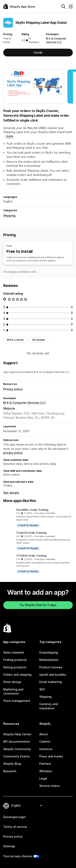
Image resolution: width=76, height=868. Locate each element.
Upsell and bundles (53, 675)
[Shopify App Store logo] (19, 6)
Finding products (15, 660)
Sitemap (9, 846)
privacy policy (13, 453)
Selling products (15, 667)
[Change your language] (27, 806)
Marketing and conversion (13, 691)
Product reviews (51, 667)
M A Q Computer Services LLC (24, 403)
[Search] (63, 6)
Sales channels (14, 652)
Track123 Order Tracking (31, 533)
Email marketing (51, 682)
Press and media (51, 756)
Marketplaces (49, 660)
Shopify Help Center (17, 734)
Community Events (17, 756)
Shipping (9, 216)
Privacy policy (13, 389)
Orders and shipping (17, 675)
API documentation (17, 741)
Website (9, 408)
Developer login (14, 817)
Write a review (15, 340)
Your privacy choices (18, 856)
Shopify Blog (12, 764)
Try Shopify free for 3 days (38, 605)
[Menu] (71, 6)
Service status (50, 786)
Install (38, 52)
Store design (12, 682)
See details (11, 493)
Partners (45, 764)
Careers (45, 741)
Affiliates (46, 771)
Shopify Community (17, 749)
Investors (46, 749)
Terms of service (15, 827)
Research (10, 771)
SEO (42, 689)
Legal (43, 778)
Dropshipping (49, 652)
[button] (38, 518)
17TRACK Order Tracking (31, 556)
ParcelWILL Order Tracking (32, 510)
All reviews (39, 340)
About (44, 734)
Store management (17, 701)
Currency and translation (49, 706)
